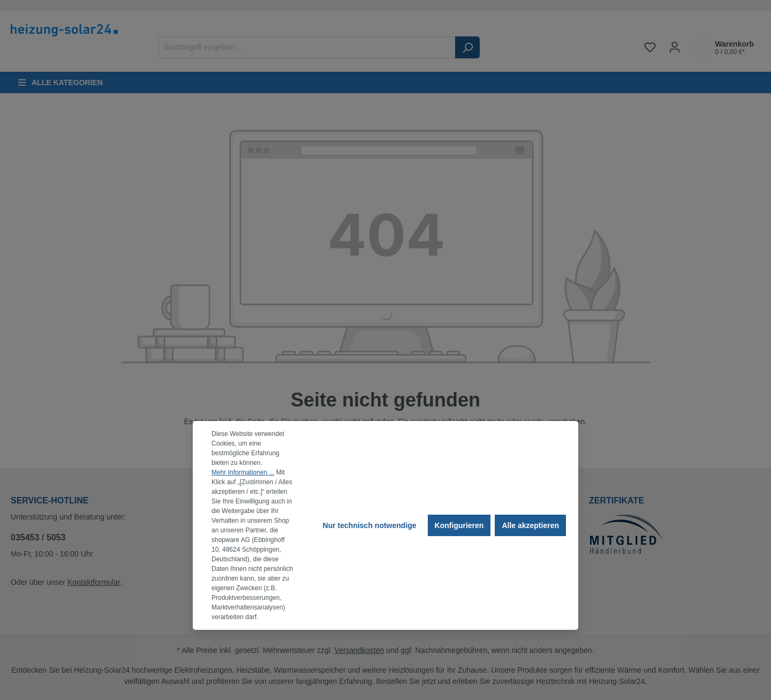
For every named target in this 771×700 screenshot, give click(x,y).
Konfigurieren (459, 525)
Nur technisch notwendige (370, 525)
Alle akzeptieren (530, 525)
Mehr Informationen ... (243, 472)
